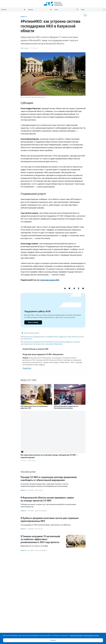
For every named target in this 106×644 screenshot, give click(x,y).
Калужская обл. (34, 333)
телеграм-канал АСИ (50, 280)
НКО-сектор (25, 48)
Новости (24, 17)
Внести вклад (33, 322)
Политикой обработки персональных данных (84, 635)
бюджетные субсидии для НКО (34, 337)
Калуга (26, 333)
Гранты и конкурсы (41, 511)
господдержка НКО (51, 337)
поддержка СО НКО (65, 337)
